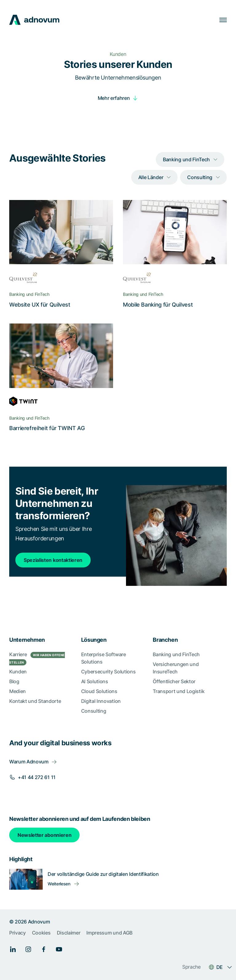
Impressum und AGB (109, 933)
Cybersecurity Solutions (108, 672)
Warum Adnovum (29, 762)
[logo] (34, 20)
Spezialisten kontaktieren (53, 560)
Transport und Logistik (179, 691)
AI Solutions (95, 681)
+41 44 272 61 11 (37, 777)
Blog (14, 681)
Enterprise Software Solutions (104, 658)
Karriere (37, 658)
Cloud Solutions (99, 691)
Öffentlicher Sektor (174, 681)
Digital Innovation (101, 701)
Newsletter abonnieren (44, 835)
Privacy (18, 933)
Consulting (94, 711)
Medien (18, 691)
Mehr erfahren (114, 98)
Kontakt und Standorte (35, 701)
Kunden (18, 672)
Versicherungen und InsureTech (176, 668)
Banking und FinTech (176, 654)
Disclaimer (69, 933)
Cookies (41, 933)
